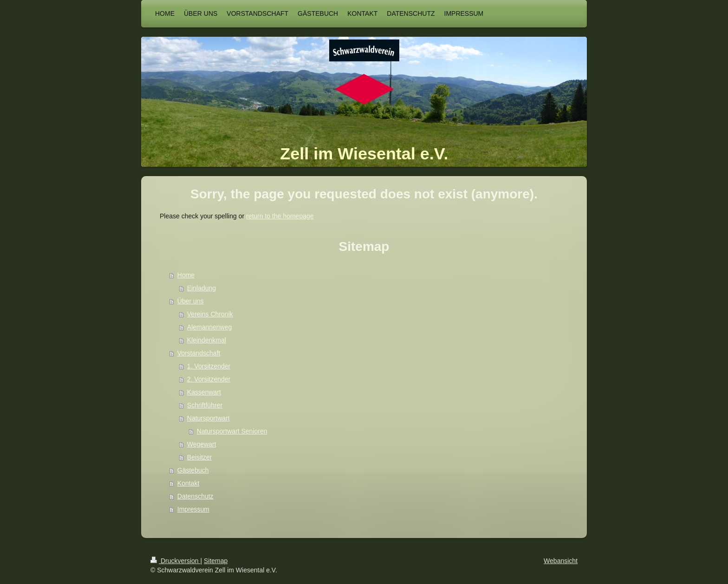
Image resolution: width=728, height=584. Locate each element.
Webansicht (561, 561)
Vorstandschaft (199, 353)
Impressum (193, 509)
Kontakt (188, 483)
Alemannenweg (210, 327)
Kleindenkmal (207, 340)
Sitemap (216, 561)
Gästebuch (193, 470)
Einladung (201, 288)
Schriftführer (205, 405)
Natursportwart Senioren (232, 431)
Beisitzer (200, 457)
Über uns (191, 301)
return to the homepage (280, 216)
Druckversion (175, 561)
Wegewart (202, 444)
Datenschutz (195, 496)
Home (186, 275)
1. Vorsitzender (209, 366)
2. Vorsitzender (209, 379)
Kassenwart (204, 392)
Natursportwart (208, 418)
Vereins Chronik (210, 314)
